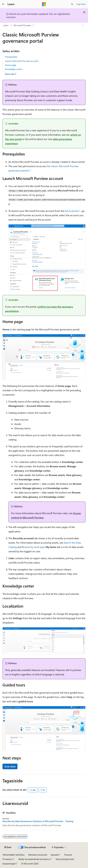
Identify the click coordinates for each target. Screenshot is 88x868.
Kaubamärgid (9, 864)
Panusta (68, 855)
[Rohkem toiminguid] (83, 25)
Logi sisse (81, 4)
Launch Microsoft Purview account (22, 61)
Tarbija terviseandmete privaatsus (34, 859)
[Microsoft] (44, 4)
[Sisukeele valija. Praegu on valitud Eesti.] (8, 847)
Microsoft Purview (22, 25)
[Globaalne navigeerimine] (3, 4)
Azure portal (71, 211)
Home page (11, 65)
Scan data (10, 766)
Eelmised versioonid (38, 855)
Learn (6, 25)
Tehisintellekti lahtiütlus (13, 855)
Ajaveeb (54, 855)
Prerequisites (11, 57)
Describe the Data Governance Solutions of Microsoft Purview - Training (38, 821)
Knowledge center (14, 69)
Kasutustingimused (65, 859)
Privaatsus (7, 859)
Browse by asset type (33, 547)
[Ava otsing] (72, 4)
